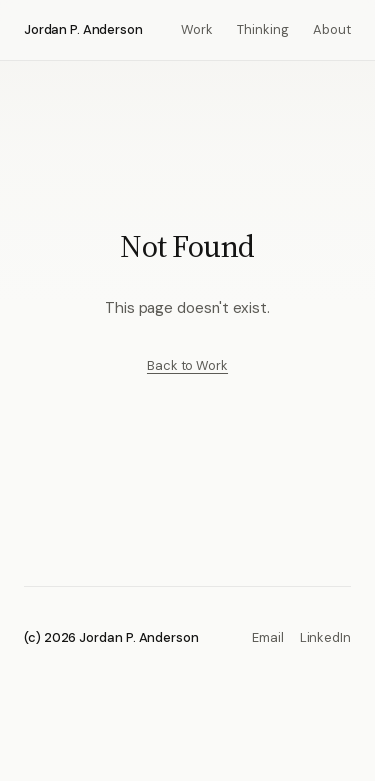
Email (268, 637)
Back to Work (187, 365)
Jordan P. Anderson (83, 29)
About (332, 29)
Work (197, 29)
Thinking (263, 29)
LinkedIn (325, 637)
